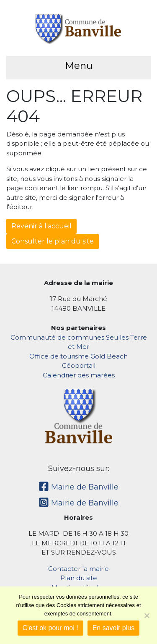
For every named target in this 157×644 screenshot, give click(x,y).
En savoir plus (114, 628)
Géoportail (79, 365)
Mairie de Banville (78, 487)
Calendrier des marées (79, 375)
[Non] (147, 615)
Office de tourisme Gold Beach (78, 356)
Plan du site (79, 578)
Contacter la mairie (78, 569)
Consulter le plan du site (53, 241)
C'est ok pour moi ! (50, 628)
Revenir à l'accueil (41, 226)
